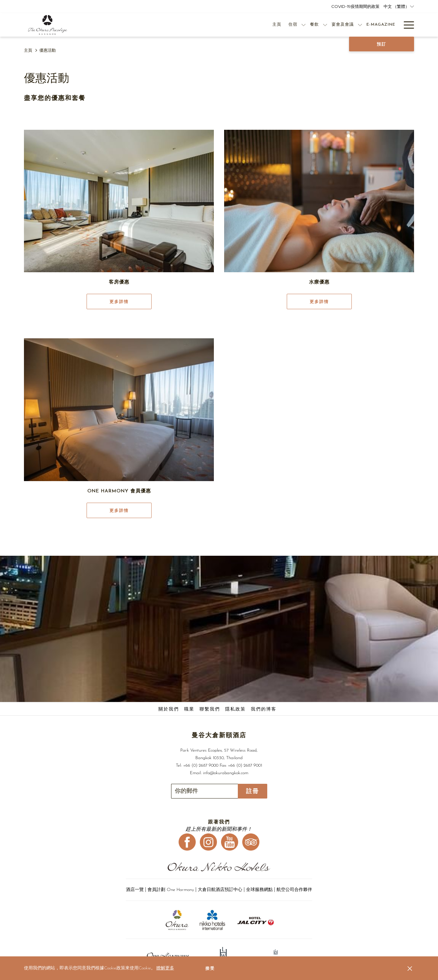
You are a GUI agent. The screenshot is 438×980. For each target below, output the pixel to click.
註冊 (253, 791)
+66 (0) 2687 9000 (201, 765)
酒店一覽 (136, 890)
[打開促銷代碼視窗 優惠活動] (396, 25)
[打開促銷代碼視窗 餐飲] (295, 25)
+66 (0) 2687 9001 (245, 765)
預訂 (382, 44)
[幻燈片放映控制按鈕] (204, 791)
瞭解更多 (165, 968)
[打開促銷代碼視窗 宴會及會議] (330, 25)
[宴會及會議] (312, 25)
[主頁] (246, 25)
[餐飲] (284, 25)
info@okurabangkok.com (226, 773)
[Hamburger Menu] (406, 25)
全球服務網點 (259, 890)
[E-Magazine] (350, 25)
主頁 (28, 51)
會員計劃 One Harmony (171, 890)
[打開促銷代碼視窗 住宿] (273, 25)
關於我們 (169, 709)
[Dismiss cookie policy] (410, 968)
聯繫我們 (210, 709)
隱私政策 (235, 709)
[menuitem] (170, 709)
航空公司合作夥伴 (294, 890)
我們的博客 (264, 709)
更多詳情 (119, 302)
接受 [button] (210, 968)
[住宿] (262, 25)
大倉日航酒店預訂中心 (220, 890)
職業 (189, 709)
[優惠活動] (381, 25)
